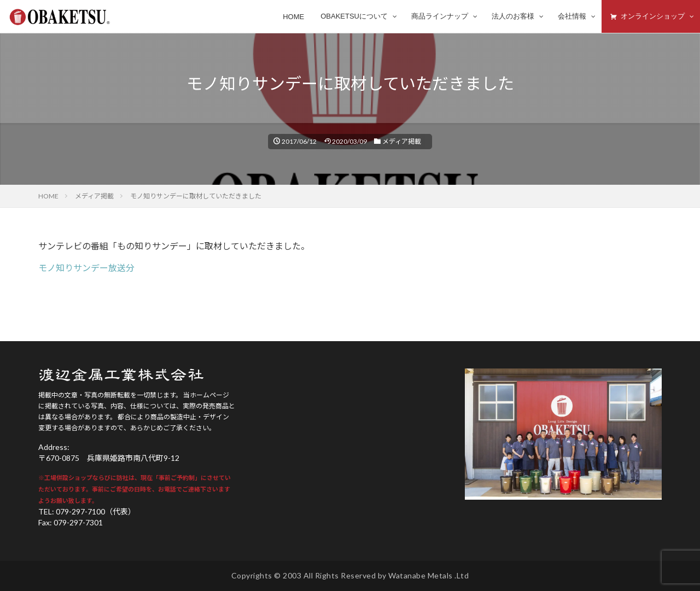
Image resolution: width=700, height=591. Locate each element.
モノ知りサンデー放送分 (86, 268)
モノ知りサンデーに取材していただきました (196, 196)
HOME (48, 196)
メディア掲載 (402, 141)
